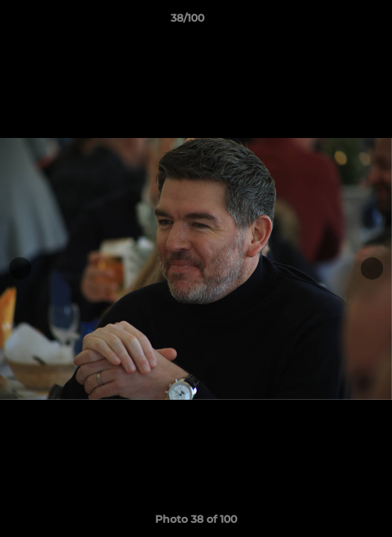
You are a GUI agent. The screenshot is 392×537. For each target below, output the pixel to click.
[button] (338, 22)
